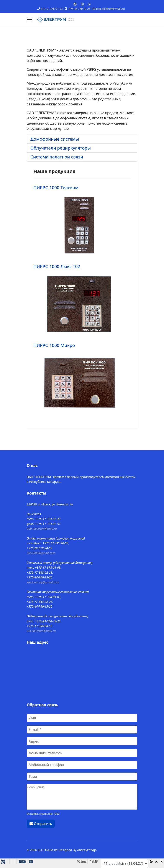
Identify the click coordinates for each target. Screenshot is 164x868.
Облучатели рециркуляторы (61, 148)
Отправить (41, 824)
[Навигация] (29, 19)
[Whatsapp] (89, 4)
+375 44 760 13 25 (79, 9)
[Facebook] (75, 4)
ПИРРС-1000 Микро (54, 345)
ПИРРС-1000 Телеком (56, 187)
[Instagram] (82, 4)
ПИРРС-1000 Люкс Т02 (57, 266)
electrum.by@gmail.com (43, 582)
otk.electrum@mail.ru (41, 631)
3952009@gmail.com (41, 553)
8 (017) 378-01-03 (52, 9)
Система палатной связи (57, 157)
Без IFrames (82, 673)
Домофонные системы (55, 139)
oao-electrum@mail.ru (110, 9)
